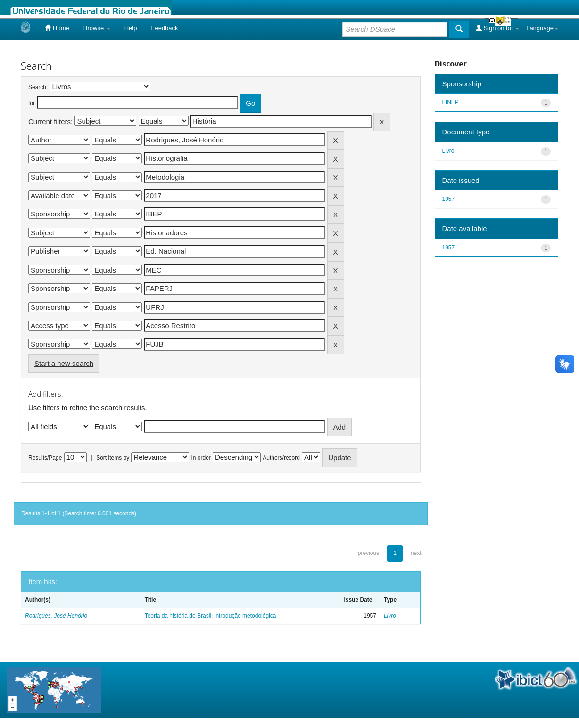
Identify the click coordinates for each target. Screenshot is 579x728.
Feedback (164, 28)
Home (57, 28)
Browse (97, 28)
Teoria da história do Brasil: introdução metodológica (211, 616)
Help (131, 28)
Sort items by (113, 458)
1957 (449, 199)
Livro (390, 616)
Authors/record (281, 458)
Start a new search (64, 363)
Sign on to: (497, 28)
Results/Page (45, 458)
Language (542, 28)
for (32, 103)
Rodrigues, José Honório (56, 616)
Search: (38, 87)
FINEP (451, 102)
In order (201, 458)
